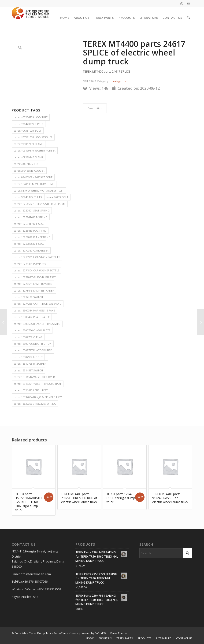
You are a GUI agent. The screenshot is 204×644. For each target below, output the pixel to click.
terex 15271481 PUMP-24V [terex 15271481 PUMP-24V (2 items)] (30, 264)
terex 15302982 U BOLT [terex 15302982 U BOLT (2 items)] (28, 357)
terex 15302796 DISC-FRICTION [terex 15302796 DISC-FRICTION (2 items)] (33, 344)
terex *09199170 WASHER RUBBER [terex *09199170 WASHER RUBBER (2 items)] (35, 150)
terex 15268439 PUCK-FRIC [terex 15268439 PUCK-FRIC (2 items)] (30, 231)
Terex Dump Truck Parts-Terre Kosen (53, 633)
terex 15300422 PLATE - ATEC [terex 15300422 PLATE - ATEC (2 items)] (32, 317)
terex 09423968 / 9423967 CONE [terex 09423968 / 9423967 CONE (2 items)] (33, 177)
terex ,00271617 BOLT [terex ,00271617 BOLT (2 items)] (27, 164)
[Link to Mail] (189, 4)
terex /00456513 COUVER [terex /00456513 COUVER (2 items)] (29, 171)
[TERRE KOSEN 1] (30, 18)
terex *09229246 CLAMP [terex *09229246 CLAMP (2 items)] (29, 157)
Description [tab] (95, 108)
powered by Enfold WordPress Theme (103, 633)
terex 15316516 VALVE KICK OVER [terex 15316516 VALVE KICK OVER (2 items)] (34, 377)
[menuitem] (65, 18)
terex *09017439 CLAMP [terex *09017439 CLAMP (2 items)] (29, 144)
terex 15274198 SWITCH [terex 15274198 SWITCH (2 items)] (28, 297)
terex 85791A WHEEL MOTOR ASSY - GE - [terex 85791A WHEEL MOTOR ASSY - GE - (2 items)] (39, 191)
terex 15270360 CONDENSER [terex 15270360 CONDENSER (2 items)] (31, 250)
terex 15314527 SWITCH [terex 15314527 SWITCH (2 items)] (28, 370)
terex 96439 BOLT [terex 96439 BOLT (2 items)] (57, 197)
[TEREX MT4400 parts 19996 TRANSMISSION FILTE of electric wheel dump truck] (200, 322)
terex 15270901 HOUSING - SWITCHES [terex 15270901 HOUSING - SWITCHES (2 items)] (37, 257)
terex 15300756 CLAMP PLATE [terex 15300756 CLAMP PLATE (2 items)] (32, 330)
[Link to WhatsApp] (182, 4)
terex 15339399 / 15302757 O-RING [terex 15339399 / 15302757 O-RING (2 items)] (35, 404)
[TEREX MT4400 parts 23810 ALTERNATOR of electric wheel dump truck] (4, 322)
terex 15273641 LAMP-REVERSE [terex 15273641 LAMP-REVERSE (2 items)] (33, 284)
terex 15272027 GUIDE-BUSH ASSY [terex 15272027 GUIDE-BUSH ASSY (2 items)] (35, 277)
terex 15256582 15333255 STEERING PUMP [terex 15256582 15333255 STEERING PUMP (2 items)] (40, 204)
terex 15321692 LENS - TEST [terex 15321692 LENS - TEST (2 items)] (31, 390)
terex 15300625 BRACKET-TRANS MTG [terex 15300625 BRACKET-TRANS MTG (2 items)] (37, 324)
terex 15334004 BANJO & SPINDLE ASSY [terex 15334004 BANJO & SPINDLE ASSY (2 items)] (38, 397)
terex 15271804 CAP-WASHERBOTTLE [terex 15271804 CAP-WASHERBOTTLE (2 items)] (37, 270)
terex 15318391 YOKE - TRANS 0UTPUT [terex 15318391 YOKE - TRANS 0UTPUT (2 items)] (38, 384)
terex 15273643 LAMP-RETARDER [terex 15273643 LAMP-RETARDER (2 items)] (34, 291)
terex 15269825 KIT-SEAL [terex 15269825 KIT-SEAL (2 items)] (29, 244)
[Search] (188, 18)
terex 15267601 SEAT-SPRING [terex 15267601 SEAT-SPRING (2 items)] (32, 210)
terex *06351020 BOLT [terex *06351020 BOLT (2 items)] (28, 131)
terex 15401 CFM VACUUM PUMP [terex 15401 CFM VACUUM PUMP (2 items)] (34, 184)
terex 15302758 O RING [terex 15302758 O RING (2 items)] (28, 337)
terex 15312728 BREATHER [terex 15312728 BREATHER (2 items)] (30, 364)
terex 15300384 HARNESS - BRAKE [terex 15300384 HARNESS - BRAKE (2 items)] (34, 310)
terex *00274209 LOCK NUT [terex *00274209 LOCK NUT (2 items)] (31, 117)
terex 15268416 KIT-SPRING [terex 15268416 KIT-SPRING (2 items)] (31, 217)
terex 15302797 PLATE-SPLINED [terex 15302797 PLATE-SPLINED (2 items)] (33, 350)
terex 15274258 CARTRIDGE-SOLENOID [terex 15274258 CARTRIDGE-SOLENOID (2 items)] (38, 304)
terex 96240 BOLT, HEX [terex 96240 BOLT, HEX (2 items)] (28, 197)
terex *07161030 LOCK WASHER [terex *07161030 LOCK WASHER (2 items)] (33, 137)
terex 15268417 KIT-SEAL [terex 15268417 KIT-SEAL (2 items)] (29, 224)
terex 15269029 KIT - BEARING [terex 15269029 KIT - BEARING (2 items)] (32, 237)
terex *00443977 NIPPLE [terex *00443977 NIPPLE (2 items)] (29, 124)
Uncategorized (119, 81)
